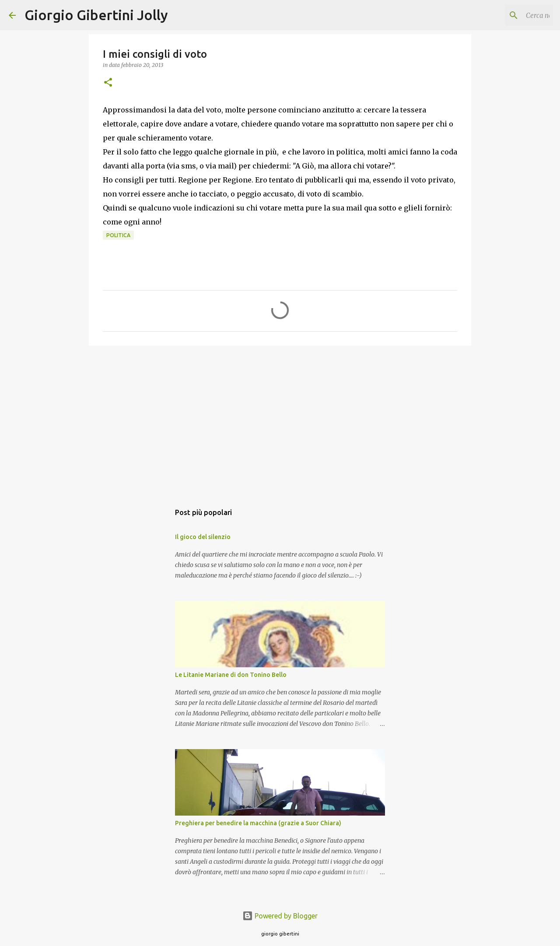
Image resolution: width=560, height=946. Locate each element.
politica (118, 235)
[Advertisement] (280, 420)
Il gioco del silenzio (203, 537)
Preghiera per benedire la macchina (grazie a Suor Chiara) (258, 823)
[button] (108, 83)
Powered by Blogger (280, 916)
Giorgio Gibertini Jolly (96, 15)
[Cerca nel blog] (507, 15)
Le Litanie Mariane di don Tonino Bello (231, 675)
